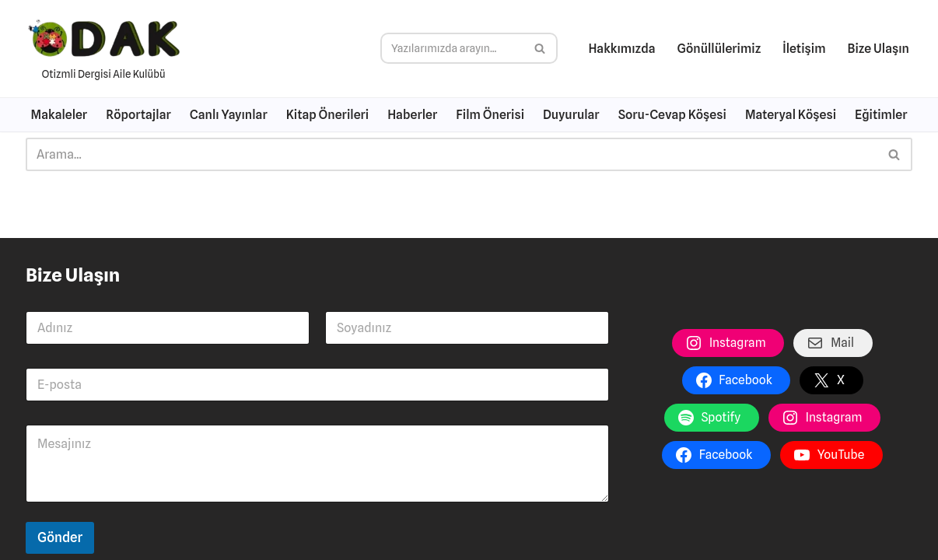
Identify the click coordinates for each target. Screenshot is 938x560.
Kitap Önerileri (327, 115)
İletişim (804, 49)
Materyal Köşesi (791, 115)
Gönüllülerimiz (719, 49)
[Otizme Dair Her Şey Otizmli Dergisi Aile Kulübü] (103, 49)
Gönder (60, 537)
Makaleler (59, 115)
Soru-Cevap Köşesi (672, 115)
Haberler (412, 115)
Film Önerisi (490, 115)
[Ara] (451, 48)
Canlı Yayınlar (229, 115)
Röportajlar (138, 115)
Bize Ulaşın (878, 49)
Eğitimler (881, 115)
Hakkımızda (621, 49)
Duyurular (571, 115)
